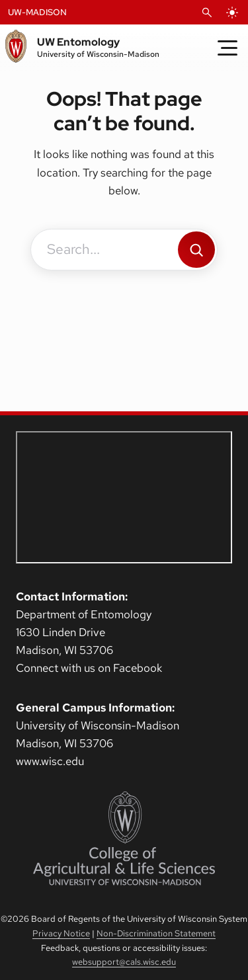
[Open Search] (207, 13)
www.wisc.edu (50, 761)
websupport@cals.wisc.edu (124, 962)
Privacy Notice (61, 933)
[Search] (196, 250)
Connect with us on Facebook (89, 668)
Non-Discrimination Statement (156, 933)
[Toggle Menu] (227, 48)
